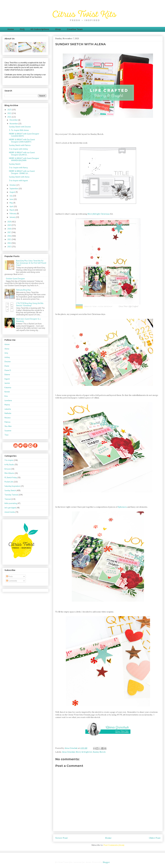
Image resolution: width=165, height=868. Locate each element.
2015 (10, 239)
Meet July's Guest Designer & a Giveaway (28, 320)
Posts (9, 576)
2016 (10, 236)
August (13, 192)
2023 (10, 110)
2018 (10, 229)
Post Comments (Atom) (114, 845)
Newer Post (61, 838)
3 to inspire (9, 460)
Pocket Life (9, 482)
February (13, 214)
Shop (58, 29)
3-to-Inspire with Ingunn (18, 181)
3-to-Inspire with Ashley (18, 149)
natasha (8, 409)
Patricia (7, 422)
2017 (9, 232)
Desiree (8, 362)
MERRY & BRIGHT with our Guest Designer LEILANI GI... (22, 154)
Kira (6, 396)
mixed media (10, 512)
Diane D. (8, 370)
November (14, 124)
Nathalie (8, 413)
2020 (10, 222)
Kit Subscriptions (40, 29)
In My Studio (9, 465)
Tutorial (8, 499)
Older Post (155, 838)
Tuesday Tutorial (11, 495)
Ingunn (7, 379)
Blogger (106, 862)
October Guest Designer (15, 279)
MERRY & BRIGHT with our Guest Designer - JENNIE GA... (22, 172)
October (13, 185)
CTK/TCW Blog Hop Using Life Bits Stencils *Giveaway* (30, 304)
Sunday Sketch (99, 752)
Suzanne (8, 431)
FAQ (22, 29)
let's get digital (10, 508)
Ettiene (7, 375)
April (12, 206)
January (13, 217)
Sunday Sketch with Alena (19, 177)
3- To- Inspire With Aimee (19, 130)
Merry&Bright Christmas (99, 214)
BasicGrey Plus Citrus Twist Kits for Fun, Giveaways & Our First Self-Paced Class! (31, 263)
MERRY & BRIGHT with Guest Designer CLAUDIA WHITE (24, 135)
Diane (7, 366)
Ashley (7, 357)
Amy (6, 353)
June (12, 199)
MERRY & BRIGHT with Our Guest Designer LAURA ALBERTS (22, 141)
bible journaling (11, 503)
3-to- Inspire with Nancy (18, 168)
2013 (10, 247)
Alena (7, 349)
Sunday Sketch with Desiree (20, 127)
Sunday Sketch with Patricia (20, 145)
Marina (7, 405)
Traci (6, 435)
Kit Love (8, 469)
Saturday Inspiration (12, 486)
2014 (10, 243)
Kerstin (7, 392)
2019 (10, 225)
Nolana (7, 418)
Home (11, 29)
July (11, 196)
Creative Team (75, 29)
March (12, 210)
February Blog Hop (23, 290)
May (11, 203)
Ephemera (122, 507)
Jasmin (7, 383)
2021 (10, 117)
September (14, 189)
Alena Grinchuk (68, 752)
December (14, 120)
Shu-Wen (8, 426)
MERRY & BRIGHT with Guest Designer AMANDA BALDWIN (24, 159)
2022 (10, 113)
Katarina (8, 388)
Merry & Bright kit (84, 752)
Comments (12, 581)
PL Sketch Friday (11, 478)
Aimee (7, 344)
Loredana (8, 400)
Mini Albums (9, 473)
